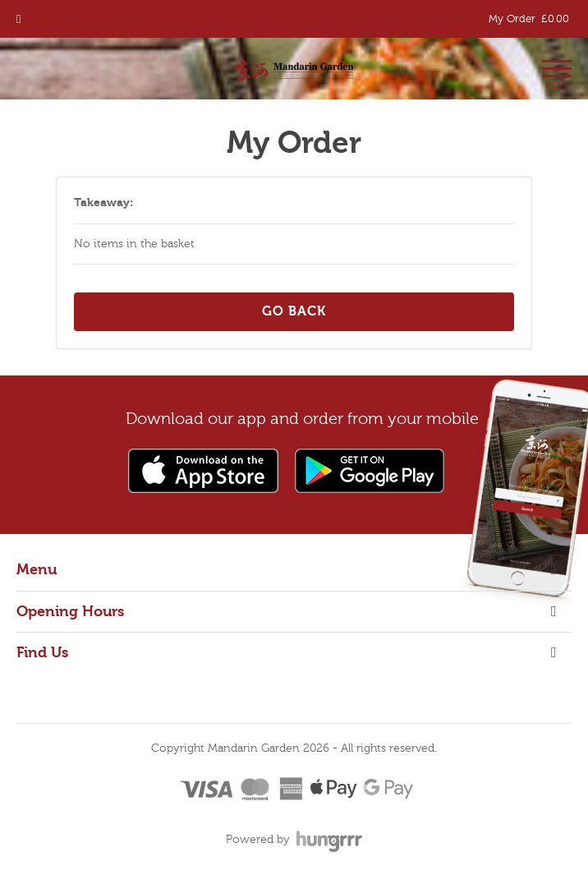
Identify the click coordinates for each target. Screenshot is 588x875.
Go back (294, 311)
